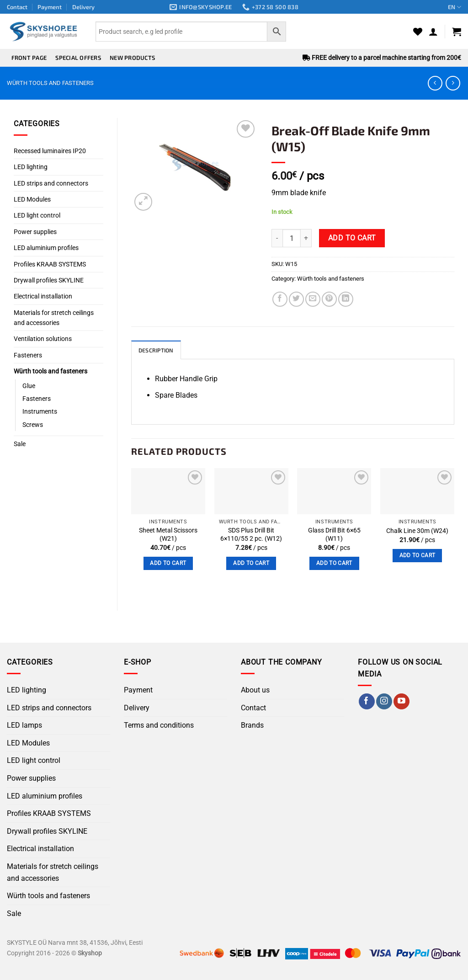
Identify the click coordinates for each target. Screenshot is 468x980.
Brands (252, 726)
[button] (433, 32)
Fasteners (28, 355)
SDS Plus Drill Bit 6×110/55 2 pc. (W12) (251, 535)
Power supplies (35, 232)
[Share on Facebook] (280, 299)
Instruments (40, 411)
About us (255, 690)
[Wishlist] (418, 32)
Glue (29, 386)
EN (455, 7)
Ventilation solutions (43, 339)
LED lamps (24, 726)
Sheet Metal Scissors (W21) (168, 535)
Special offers (78, 58)
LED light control (37, 215)
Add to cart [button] (168, 564)
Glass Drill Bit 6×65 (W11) (334, 535)
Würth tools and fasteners (50, 83)
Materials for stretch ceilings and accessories (54, 318)
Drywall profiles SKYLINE (49, 280)
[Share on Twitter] (296, 299)
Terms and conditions (159, 726)
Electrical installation (43, 296)
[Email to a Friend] (313, 299)
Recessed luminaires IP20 (50, 151)
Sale (20, 444)
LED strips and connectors (51, 183)
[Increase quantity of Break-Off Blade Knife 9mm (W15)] (306, 238)
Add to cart (352, 238)
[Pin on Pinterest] (329, 299)
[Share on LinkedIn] (346, 299)
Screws (33, 425)
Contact (17, 7)
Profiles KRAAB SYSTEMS (50, 264)
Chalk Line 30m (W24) (417, 531)
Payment (50, 7)
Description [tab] (157, 351)
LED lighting (31, 167)
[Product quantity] (292, 238)
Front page (29, 58)
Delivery (83, 7)
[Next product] (435, 83)
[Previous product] (453, 83)
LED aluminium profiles (46, 248)
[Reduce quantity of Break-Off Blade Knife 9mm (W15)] (277, 238)
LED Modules (32, 199)
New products (132, 58)
